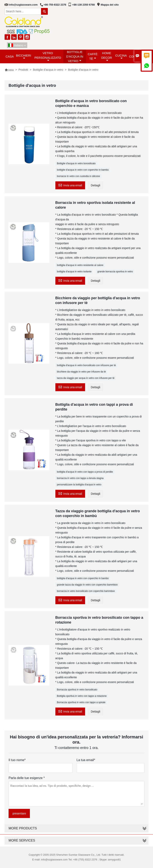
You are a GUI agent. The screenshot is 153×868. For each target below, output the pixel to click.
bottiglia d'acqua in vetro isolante (74, 272)
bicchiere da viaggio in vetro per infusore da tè (81, 372)
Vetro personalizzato (48, 57)
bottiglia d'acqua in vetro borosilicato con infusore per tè (86, 365)
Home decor (107, 57)
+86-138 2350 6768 (83, 5)
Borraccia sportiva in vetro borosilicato (77, 690)
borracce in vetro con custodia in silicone (78, 176)
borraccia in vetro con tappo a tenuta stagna (80, 478)
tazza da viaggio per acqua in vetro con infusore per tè (86, 378)
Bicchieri (24, 57)
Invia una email (70, 185)
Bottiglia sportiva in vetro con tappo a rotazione (82, 696)
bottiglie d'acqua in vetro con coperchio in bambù (83, 170)
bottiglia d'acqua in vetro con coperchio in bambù (83, 578)
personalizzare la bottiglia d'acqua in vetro (79, 485)
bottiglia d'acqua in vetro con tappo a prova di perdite (85, 472)
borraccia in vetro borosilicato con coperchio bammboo (86, 591)
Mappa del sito (110, 5)
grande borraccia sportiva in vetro (115, 272)
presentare (19, 813)
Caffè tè (93, 56)
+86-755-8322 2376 (55, 5)
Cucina (121, 57)
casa (10, 56)
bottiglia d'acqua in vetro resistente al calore (80, 265)
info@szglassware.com (23, 5)
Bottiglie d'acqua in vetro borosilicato (76, 163)
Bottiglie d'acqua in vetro (75, 56)
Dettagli (96, 185)
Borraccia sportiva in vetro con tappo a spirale (81, 702)
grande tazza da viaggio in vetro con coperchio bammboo (87, 585)
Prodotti (23, 70)
